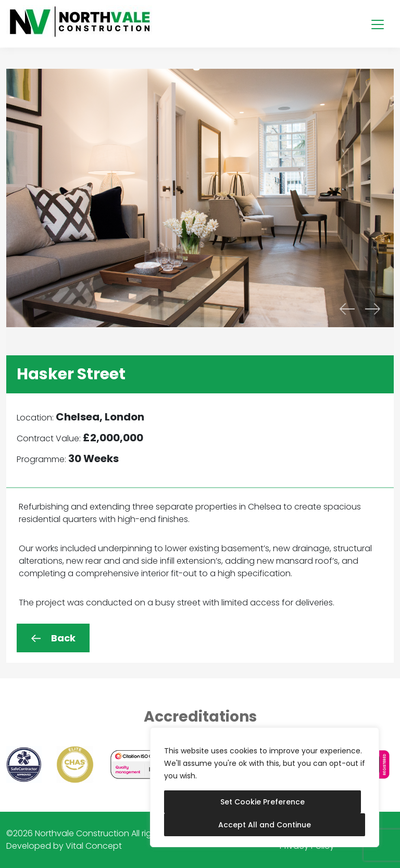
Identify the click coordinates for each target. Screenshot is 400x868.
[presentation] (347, 309)
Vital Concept (94, 846)
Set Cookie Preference (262, 802)
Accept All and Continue (265, 825)
